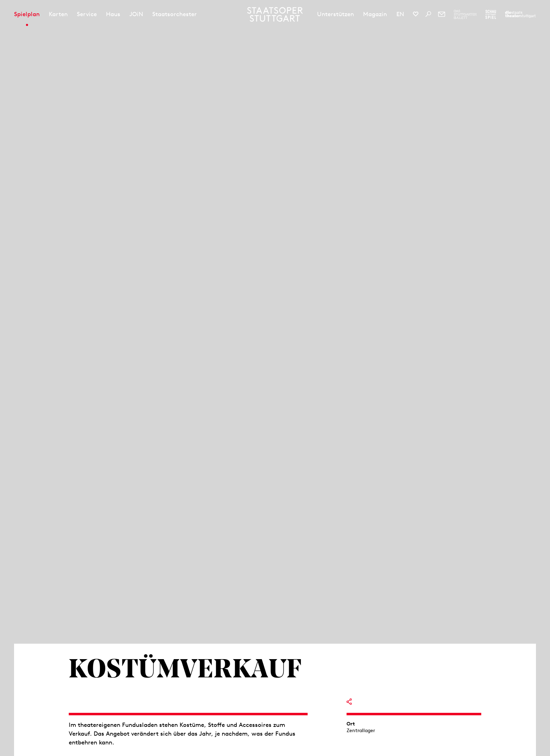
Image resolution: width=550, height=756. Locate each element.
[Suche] (428, 14)
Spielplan (27, 14)
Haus (113, 14)
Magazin (375, 14)
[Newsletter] (442, 14)
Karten (58, 14)
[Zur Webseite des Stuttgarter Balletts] (465, 14)
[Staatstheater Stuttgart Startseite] (275, 14)
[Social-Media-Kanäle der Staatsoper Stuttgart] (416, 14)
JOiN (136, 14)
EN (400, 14)
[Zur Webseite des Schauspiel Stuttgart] (491, 14)
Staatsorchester (175, 14)
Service (87, 14)
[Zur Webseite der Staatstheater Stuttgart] (520, 14)
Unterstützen (336, 14)
